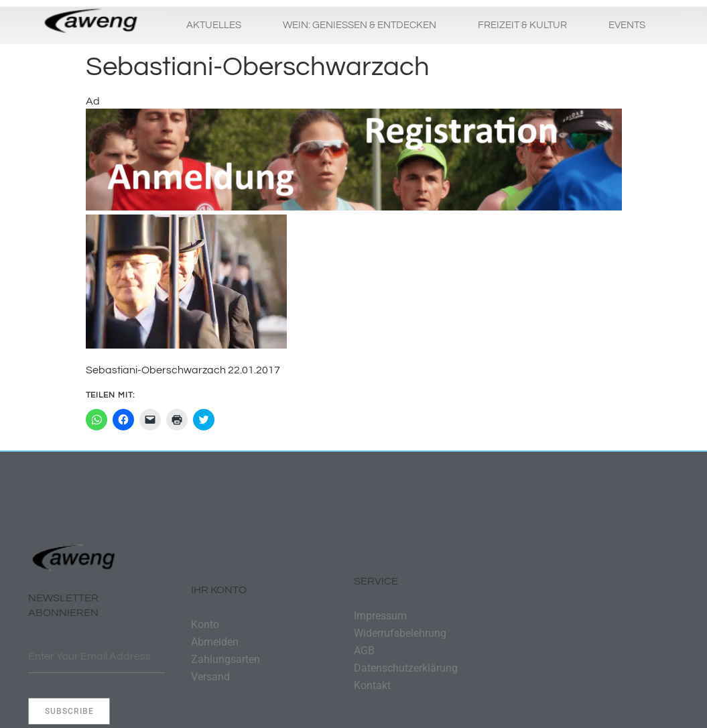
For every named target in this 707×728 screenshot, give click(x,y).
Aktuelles (214, 25)
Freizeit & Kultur (522, 25)
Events (627, 25)
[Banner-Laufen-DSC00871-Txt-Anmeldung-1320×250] (354, 207)
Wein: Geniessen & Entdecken (360, 25)
